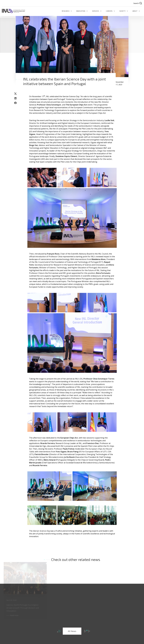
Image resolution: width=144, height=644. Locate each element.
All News (72, 631)
